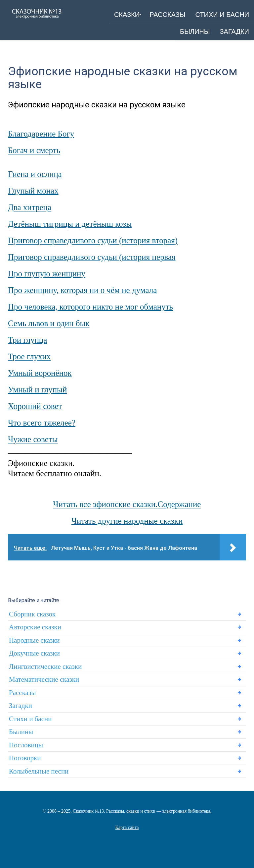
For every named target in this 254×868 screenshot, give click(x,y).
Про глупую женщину (47, 274)
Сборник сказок (32, 614)
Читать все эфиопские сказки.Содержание (127, 504)
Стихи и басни (30, 719)
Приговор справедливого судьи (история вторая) (93, 240)
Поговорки (25, 758)
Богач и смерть (34, 150)
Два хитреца (30, 207)
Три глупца (27, 340)
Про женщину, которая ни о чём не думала (82, 290)
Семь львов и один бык (49, 323)
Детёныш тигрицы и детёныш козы (70, 224)
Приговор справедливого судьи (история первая (92, 257)
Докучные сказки (34, 653)
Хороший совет (35, 406)
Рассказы (22, 693)
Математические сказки (44, 679)
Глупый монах (33, 191)
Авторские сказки (35, 627)
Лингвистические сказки (45, 666)
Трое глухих (29, 356)
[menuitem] (127, 15)
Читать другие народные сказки (127, 521)
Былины (21, 732)
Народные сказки (34, 640)
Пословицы (26, 745)
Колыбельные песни (39, 771)
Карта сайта (127, 827)
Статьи (127, 836)
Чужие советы (33, 439)
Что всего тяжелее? (42, 423)
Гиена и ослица (35, 174)
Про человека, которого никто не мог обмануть (90, 307)
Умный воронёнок (40, 373)
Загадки (21, 706)
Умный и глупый (37, 390)
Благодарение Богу (41, 134)
